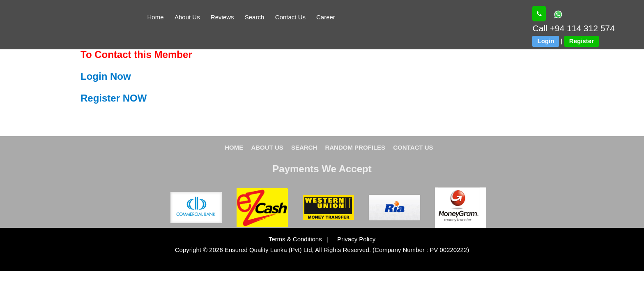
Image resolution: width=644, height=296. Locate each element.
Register (582, 41)
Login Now (106, 76)
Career (326, 17)
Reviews (222, 17)
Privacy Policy (353, 239)
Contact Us (290, 17)
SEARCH (304, 147)
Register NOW (114, 98)
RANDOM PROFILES (355, 147)
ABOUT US (267, 147)
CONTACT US (413, 147)
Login (546, 41)
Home (156, 17)
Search (255, 17)
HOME (234, 147)
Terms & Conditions (296, 239)
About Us (187, 17)
